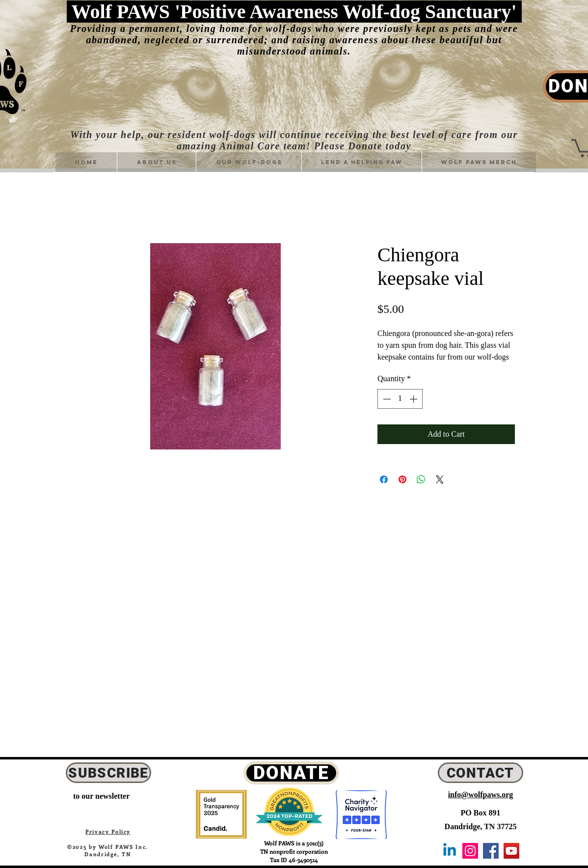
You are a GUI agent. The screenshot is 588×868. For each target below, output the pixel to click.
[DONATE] (291, 773)
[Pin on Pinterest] (402, 479)
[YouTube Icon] (511, 851)
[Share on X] (440, 479)
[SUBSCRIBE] (108, 773)
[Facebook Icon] (491, 851)
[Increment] (414, 399)
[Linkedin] (450, 851)
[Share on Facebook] (384, 479)
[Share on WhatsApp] (421, 479)
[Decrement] (386, 399)
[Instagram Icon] (470, 851)
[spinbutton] (400, 399)
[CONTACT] (481, 773)
